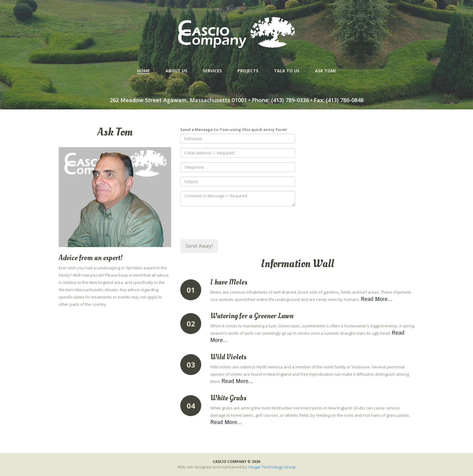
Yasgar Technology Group (272, 467)
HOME (143, 71)
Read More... (377, 299)
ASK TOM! (325, 71)
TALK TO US (287, 71)
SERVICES (212, 71)
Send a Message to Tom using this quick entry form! (234, 129)
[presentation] (226, 223)
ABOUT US (176, 71)
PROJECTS (248, 71)
